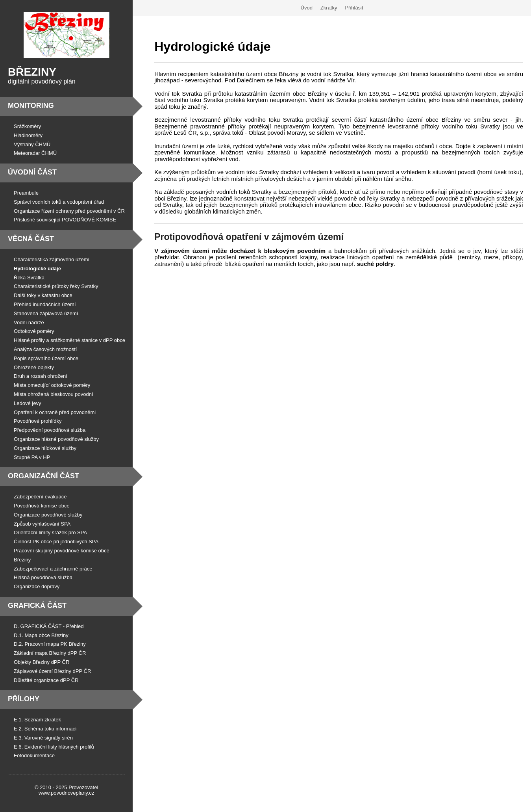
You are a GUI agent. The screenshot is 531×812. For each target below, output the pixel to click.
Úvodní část (32, 172)
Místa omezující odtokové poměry (52, 385)
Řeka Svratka (29, 278)
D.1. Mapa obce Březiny (41, 635)
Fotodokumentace (34, 755)
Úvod (307, 8)
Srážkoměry (27, 126)
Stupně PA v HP (32, 457)
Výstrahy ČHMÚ (32, 144)
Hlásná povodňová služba (43, 577)
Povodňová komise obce (42, 506)
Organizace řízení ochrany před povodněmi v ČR (69, 211)
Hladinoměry (28, 135)
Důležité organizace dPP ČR (46, 680)
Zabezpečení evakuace (40, 497)
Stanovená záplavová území (46, 313)
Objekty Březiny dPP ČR (42, 662)
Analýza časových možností (45, 349)
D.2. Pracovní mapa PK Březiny (50, 644)
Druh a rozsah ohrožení (41, 376)
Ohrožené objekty (34, 367)
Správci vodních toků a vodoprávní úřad (59, 202)
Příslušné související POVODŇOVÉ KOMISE (65, 220)
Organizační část (43, 476)
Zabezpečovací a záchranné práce (53, 569)
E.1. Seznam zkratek (37, 720)
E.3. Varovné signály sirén (43, 738)
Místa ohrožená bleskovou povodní (54, 394)
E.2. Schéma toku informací (45, 729)
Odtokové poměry (34, 331)
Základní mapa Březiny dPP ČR (50, 653)
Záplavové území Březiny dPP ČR (52, 671)
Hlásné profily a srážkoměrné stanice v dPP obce (69, 340)
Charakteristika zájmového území (52, 259)
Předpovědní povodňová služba (50, 430)
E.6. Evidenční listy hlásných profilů (54, 747)
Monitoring (31, 106)
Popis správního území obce (46, 358)
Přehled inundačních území (45, 304)
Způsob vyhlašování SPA (42, 524)
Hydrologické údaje (37, 268)
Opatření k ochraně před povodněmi (55, 412)
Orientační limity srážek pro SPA (50, 532)
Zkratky (329, 8)
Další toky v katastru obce (43, 295)
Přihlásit (354, 8)
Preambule (26, 193)
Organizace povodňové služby (48, 515)
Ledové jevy (27, 403)
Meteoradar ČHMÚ (35, 153)
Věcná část (31, 239)
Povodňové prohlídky (38, 421)
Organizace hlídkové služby (45, 448)
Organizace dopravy (37, 586)
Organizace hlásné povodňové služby (56, 439)
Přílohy (24, 699)
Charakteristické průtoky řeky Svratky (56, 286)
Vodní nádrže (29, 322)
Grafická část (37, 606)
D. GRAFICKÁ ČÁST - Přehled (49, 626)
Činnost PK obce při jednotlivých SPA (56, 542)
